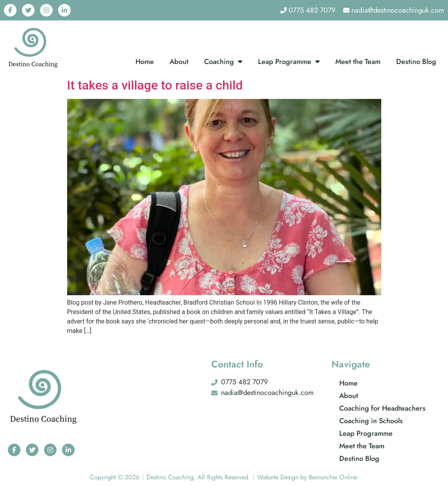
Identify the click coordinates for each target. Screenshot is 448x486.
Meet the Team (358, 62)
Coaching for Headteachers (382, 408)
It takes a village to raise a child (155, 85)
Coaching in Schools (371, 421)
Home (145, 62)
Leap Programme (289, 62)
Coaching (223, 62)
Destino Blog (416, 62)
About (179, 62)
